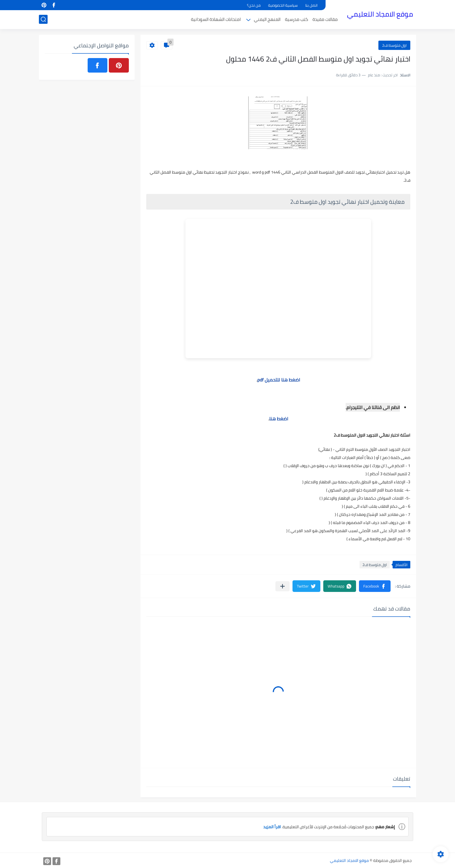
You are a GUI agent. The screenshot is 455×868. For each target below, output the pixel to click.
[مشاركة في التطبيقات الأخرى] (282, 586)
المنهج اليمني (267, 19)
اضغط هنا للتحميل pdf (279, 380)
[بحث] (43, 19)
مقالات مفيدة (325, 19)
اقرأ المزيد (272, 827)
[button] (375, 586)
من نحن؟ (254, 5)
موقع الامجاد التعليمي (380, 14)
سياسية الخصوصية (283, 5)
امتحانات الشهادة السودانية (216, 19)
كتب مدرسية (297, 19)
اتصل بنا (311, 5)
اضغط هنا (279, 419)
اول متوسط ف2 (394, 45)
